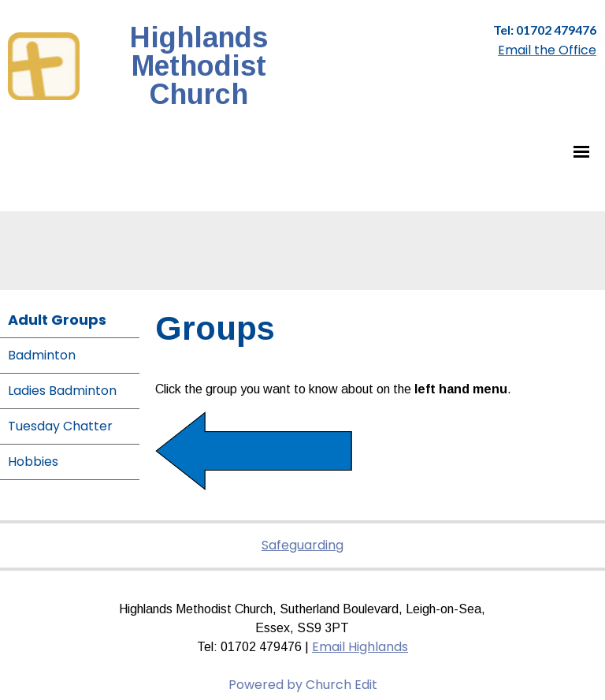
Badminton (42, 355)
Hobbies (33, 462)
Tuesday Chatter (60, 426)
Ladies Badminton (62, 391)
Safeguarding (302, 545)
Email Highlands (360, 647)
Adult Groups (57, 320)
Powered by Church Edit (303, 685)
